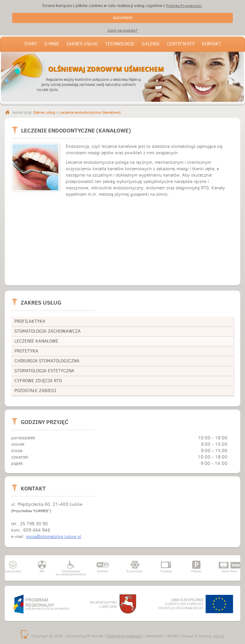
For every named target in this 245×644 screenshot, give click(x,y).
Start (31, 44)
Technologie (120, 44)
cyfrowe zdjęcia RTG (38, 381)
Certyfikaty (181, 44)
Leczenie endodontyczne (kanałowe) (90, 112)
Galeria (151, 44)
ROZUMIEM (122, 18)
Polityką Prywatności (184, 6)
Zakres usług (82, 44)
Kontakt (212, 44)
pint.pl (219, 636)
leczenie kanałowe (36, 341)
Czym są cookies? (122, 30)
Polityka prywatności (125, 636)
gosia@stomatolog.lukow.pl (54, 537)
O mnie (52, 44)
